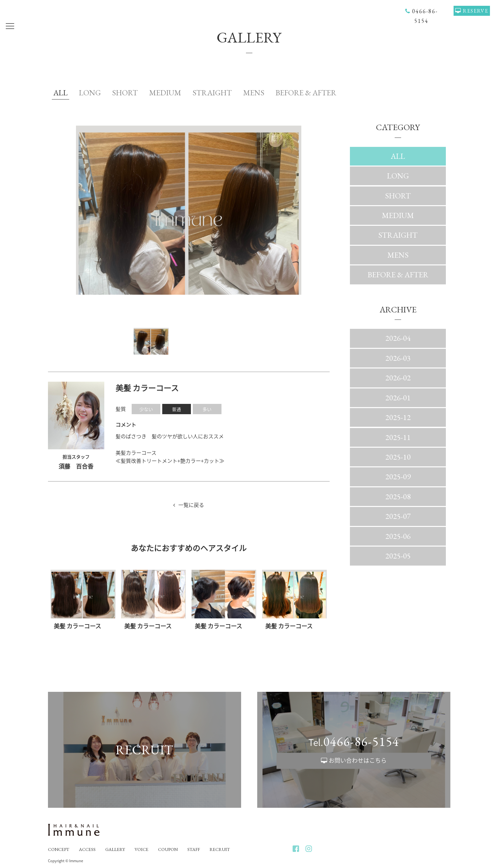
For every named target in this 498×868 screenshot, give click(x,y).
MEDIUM (165, 93)
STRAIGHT (212, 93)
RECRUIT (220, 849)
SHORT (125, 93)
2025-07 (398, 516)
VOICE (141, 849)
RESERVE (476, 11)
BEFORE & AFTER (306, 93)
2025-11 (398, 437)
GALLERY (115, 849)
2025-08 (398, 496)
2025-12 (398, 417)
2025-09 (398, 477)
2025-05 (398, 556)
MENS (254, 93)
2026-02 (398, 378)
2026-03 (398, 358)
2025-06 (398, 536)
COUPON (168, 849)
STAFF (194, 849)
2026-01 (398, 398)
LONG (90, 93)
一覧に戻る (191, 505)
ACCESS (87, 849)
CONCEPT (59, 849)
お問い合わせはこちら (358, 761)
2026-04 (398, 338)
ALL (61, 93)
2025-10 (398, 457)
